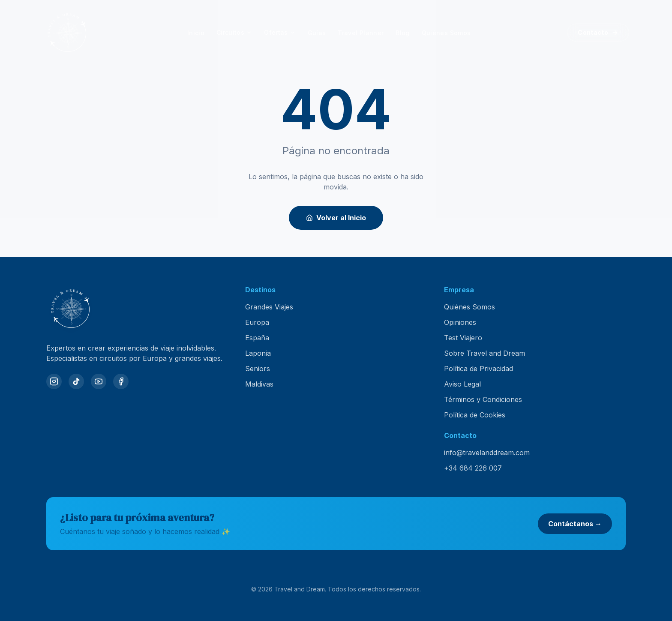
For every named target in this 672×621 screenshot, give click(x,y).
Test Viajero (463, 338)
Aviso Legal (462, 384)
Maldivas (259, 384)
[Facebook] (121, 381)
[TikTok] (76, 381)
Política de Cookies (475, 415)
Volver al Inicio (336, 218)
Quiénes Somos (469, 307)
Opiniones (460, 322)
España (257, 338)
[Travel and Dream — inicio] (67, 33)
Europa (257, 322)
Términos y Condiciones (483, 399)
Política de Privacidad (478, 369)
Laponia (258, 353)
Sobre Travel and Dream (484, 353)
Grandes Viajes (269, 307)
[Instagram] (54, 381)
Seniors (258, 369)
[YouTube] (99, 381)
